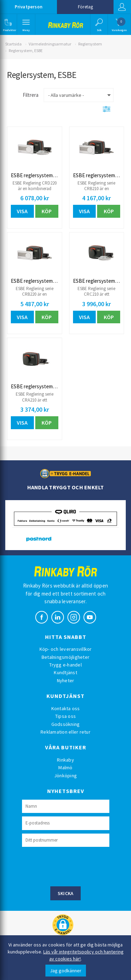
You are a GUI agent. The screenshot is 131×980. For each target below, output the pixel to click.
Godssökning (66, 724)
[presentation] (75, 866)
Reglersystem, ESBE (26, 51)
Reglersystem (90, 44)
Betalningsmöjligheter (65, 657)
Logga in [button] (122, 7)
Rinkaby (65, 760)
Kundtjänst (65, 672)
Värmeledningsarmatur (50, 44)
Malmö (65, 768)
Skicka (66, 893)
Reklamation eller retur (65, 732)
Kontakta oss (66, 708)
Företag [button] (85, 7)
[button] (8, 24)
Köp (47, 211)
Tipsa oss (65, 716)
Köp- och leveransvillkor (66, 649)
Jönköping (65, 776)
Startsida (13, 44)
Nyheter (66, 680)
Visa (22, 211)
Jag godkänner (66, 971)
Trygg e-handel (65, 665)
